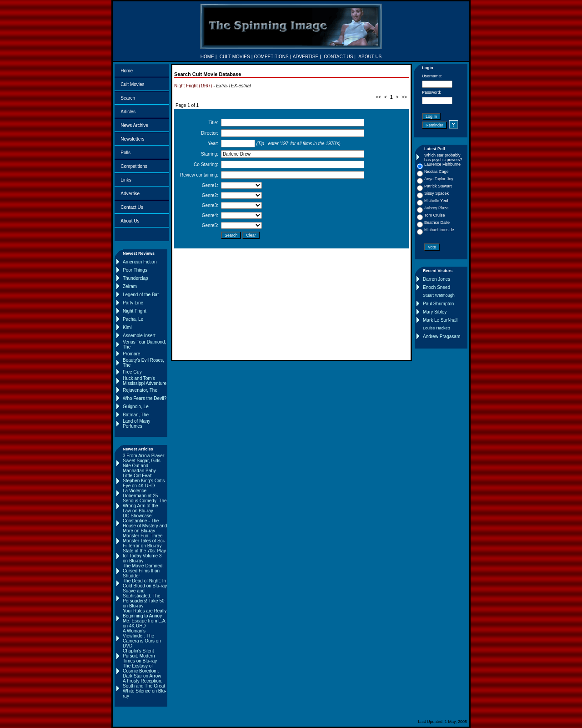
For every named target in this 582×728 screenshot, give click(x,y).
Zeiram (130, 286)
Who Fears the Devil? (145, 398)
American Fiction (140, 262)
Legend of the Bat (141, 295)
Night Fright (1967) (193, 86)
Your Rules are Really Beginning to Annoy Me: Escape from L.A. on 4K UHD (145, 618)
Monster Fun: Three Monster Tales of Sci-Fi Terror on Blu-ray (144, 541)
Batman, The (136, 415)
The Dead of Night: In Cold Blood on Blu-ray (145, 583)
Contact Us (132, 207)
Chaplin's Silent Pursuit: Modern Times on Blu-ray (140, 656)
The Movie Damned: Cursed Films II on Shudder (143, 571)
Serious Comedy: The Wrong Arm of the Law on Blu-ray (145, 506)
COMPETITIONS (271, 57)
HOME (207, 57)
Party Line (133, 303)
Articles (128, 112)
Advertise (130, 194)
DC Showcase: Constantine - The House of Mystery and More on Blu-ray (145, 523)
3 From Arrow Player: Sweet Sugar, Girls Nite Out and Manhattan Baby (144, 463)
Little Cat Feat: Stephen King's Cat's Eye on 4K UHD (144, 481)
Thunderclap (135, 278)
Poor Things (135, 270)
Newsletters (132, 139)
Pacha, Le (133, 319)
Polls (125, 153)
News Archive (134, 125)
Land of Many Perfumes (137, 424)
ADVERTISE (306, 57)
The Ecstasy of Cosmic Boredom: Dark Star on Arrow (142, 671)
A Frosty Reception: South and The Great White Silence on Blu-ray (145, 688)
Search (128, 98)
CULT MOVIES (235, 57)
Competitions (134, 166)
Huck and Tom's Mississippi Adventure (145, 381)
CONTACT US (338, 57)
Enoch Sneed (436, 287)
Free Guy (132, 372)
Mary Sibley (435, 312)
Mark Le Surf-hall (440, 320)
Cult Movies (132, 84)
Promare (131, 354)
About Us (130, 221)
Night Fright (135, 311)
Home (127, 71)
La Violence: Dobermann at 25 (140, 493)
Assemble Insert (139, 336)
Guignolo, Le (136, 407)
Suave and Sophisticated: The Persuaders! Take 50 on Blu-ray (144, 598)
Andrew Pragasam (442, 336)
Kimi (127, 327)
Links (126, 180)
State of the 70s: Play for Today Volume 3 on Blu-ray (144, 556)
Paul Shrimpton (438, 304)
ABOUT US (370, 57)
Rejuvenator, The (140, 390)
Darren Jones (436, 279)
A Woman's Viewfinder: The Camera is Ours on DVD (142, 638)
